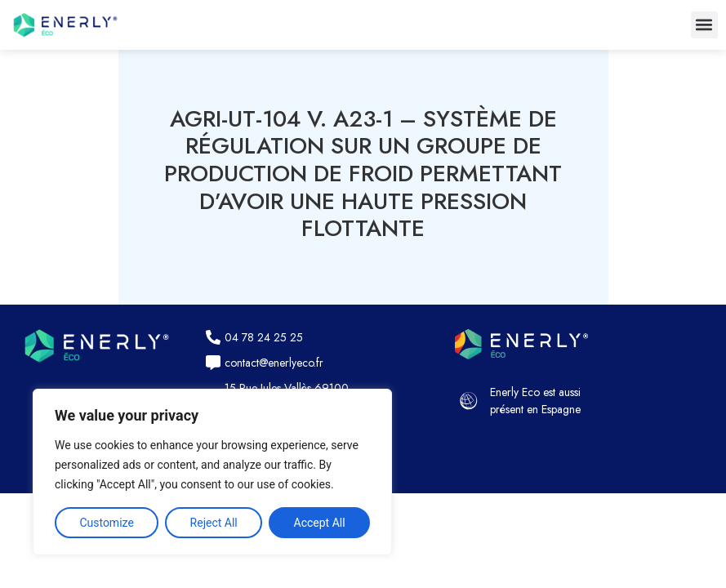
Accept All (320, 523)
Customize (106, 523)
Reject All (214, 523)
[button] (704, 25)
